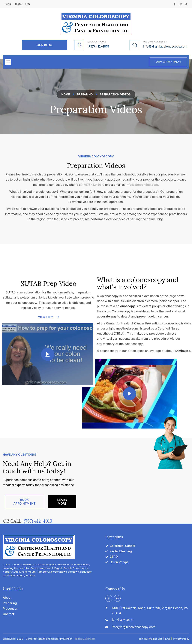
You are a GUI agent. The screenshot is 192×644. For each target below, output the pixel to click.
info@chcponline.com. (142, 185)
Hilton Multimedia (85, 639)
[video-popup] (48, 354)
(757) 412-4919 (94, 185)
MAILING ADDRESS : (155, 42)
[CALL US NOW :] (79, 45)
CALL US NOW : (97, 42)
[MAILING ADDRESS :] (134, 45)
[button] (186, 4)
